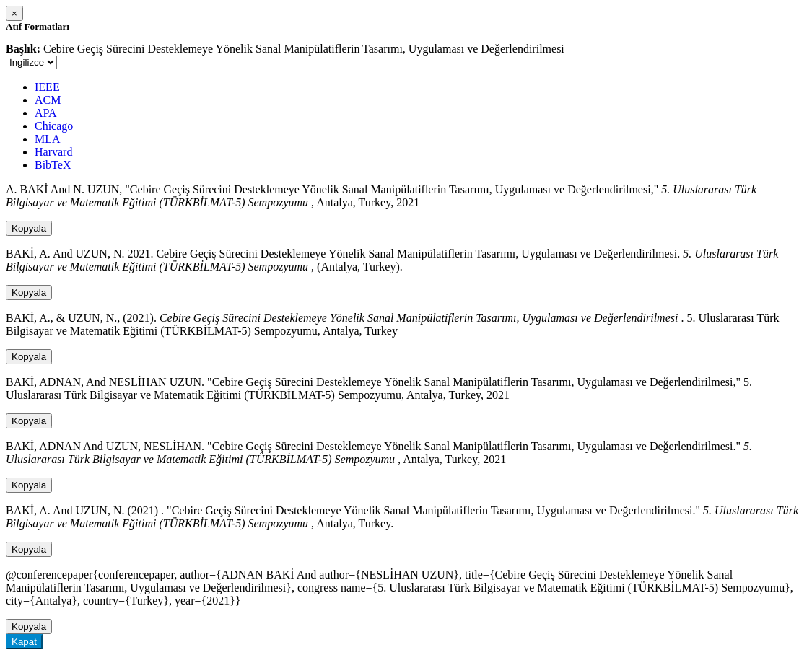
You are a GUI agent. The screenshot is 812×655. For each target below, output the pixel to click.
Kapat (24, 642)
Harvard (53, 152)
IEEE (47, 87)
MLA (48, 139)
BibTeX (53, 165)
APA (46, 113)
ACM (48, 100)
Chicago (54, 126)
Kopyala (29, 228)
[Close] (14, 13)
